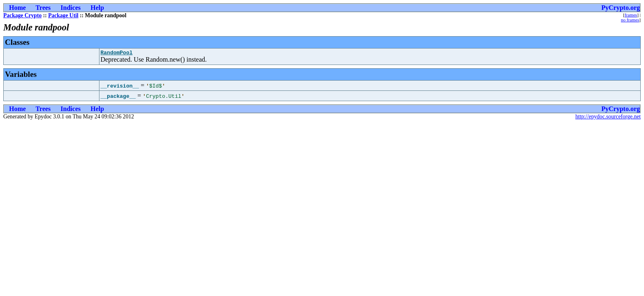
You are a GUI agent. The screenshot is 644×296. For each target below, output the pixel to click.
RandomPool (117, 53)
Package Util (63, 15)
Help (97, 8)
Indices (70, 8)
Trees (43, 8)
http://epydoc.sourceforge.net (608, 118)
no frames (630, 20)
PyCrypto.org (621, 8)
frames (631, 15)
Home (17, 8)
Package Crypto (22, 15)
